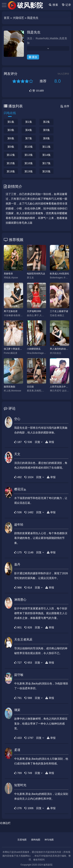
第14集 (46, 155)
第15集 (11, 163)
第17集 (46, 163)
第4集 (29, 130)
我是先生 (34, 32)
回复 (39, 442)
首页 (7, 18)
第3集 (11, 130)
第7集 (29, 138)
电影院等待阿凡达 (36, 274)
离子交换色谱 (11, 311)
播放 (33, 57)
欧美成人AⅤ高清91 (59, 274)
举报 (50, 442)
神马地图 (49, 840)
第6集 (11, 138)
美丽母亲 (8, 274)
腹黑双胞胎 (9, 387)
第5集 (46, 130)
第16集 (29, 163)
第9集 (11, 147)
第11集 (46, 147)
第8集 (46, 138)
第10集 (29, 147)
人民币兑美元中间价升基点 (60, 387)
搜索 (54, 5)
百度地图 (22, 840)
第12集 (11, 155)
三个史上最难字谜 (59, 311)
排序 (65, 106)
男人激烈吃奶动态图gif (60, 349)
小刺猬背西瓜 (34, 349)
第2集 (46, 122)
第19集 (29, 171)
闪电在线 (10, 113)
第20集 (46, 171)
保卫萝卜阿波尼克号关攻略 (13, 349)
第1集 (11, 122)
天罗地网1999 (34, 311)
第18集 (11, 171)
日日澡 (30, 387)
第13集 (29, 155)
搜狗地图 (36, 840)
